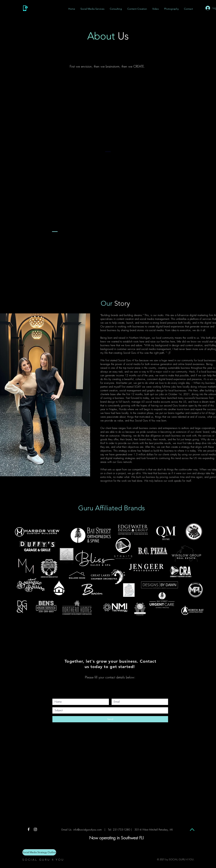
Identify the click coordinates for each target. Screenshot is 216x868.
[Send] (110, 719)
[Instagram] (35, 829)
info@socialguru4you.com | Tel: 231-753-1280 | (102, 830)
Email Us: (67, 830)
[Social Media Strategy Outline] (39, 852)
